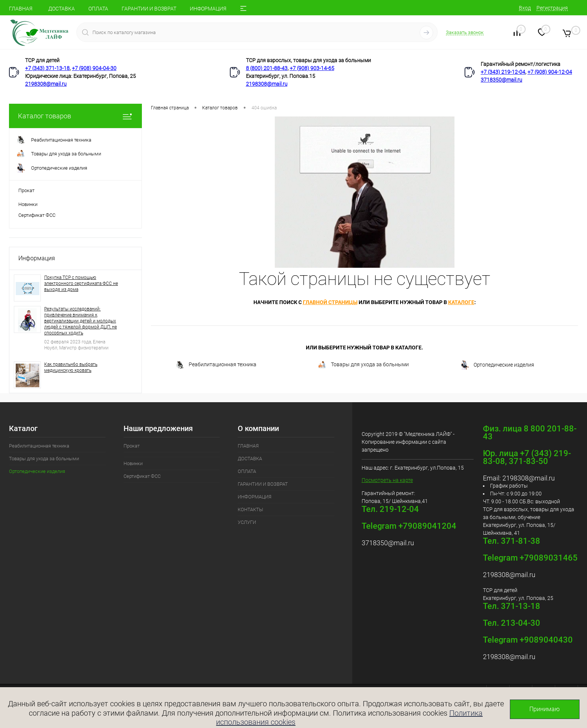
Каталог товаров (75, 116)
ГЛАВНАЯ (21, 9)
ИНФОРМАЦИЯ (208, 9)
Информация (37, 258)
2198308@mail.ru (46, 84)
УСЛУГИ (247, 522)
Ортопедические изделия (497, 365)
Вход (525, 8)
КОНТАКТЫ (250, 509)
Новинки (28, 204)
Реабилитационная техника (216, 365)
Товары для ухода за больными (363, 365)
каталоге (461, 302)
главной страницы (330, 302)
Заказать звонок (465, 32)
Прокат (26, 190)
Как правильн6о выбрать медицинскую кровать (71, 367)
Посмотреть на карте (387, 480)
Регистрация (552, 8)
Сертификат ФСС (37, 215)
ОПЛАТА (98, 9)
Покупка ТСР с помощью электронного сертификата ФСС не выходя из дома (81, 283)
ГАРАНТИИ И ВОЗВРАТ (149, 9)
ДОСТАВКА (62, 9)
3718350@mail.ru (501, 80)
